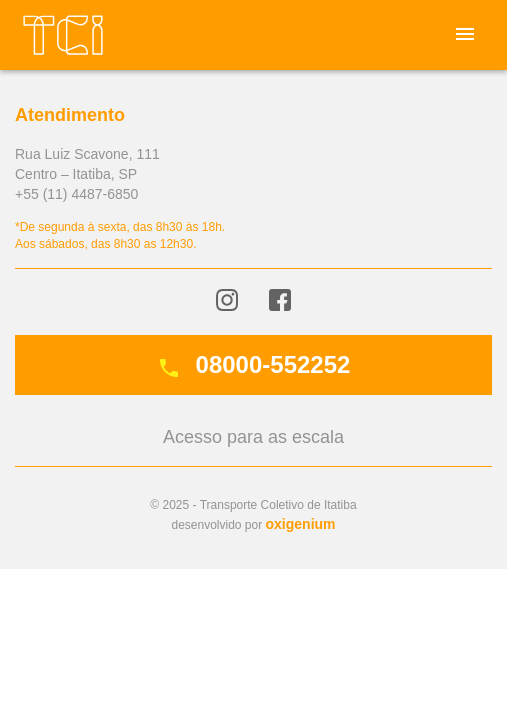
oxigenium (301, 524)
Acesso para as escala (253, 437)
